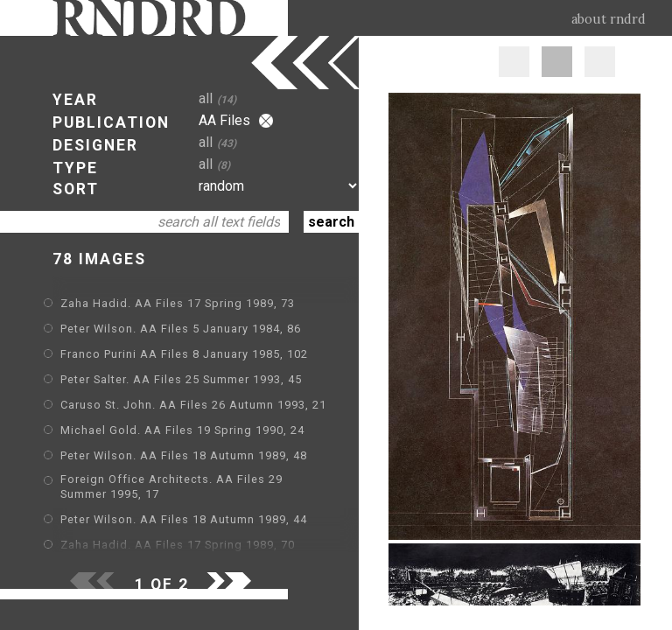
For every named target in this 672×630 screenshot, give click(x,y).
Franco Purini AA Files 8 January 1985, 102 (184, 354)
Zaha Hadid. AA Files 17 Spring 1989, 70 (178, 545)
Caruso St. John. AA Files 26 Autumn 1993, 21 (193, 405)
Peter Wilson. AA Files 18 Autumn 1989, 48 (184, 455)
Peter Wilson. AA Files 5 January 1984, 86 (181, 329)
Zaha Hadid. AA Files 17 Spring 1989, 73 (178, 303)
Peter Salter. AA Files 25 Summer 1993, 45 (181, 379)
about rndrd (609, 19)
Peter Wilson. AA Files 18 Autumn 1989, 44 (184, 519)
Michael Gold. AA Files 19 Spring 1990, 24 (182, 430)
